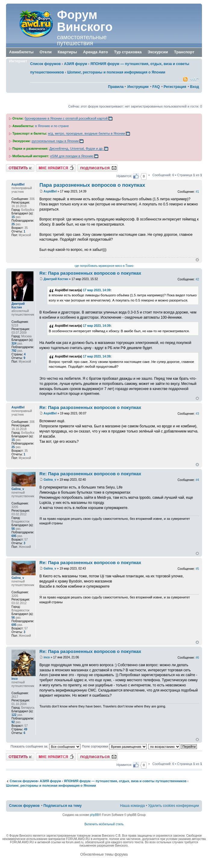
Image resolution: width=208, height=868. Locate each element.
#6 (197, 658)
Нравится (56, 168)
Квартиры (67, 52)
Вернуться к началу (197, 260)
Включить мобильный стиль (104, 824)
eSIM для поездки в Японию (72, 156)
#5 (197, 569)
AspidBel (50, 191)
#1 (197, 192)
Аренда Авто (95, 52)
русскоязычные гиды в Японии (55, 141)
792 (14, 351)
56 (13, 529)
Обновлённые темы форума (104, 854)
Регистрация (175, 87)
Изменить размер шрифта (195, 79)
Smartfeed (185, 79)
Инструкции (138, 87)
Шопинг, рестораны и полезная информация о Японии (116, 72)
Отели (46, 52)
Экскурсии (158, 52)
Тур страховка (128, 52)
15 (13, 217)
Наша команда (132, 806)
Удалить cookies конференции (173, 806)
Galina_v (50, 480)
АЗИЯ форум (76, 64)
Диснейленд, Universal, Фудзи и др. (77, 148)
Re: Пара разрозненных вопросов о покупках (90, 273)
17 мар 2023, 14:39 (97, 290)
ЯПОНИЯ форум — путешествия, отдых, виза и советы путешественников (125, 781)
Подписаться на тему (98, 168)
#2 (197, 279)
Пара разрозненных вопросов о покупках (92, 185)
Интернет (18, 61)
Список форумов (45, 64)
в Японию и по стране (52, 126)
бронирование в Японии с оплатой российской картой (66, 118)
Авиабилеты (21, 52)
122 (14, 715)
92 (13, 722)
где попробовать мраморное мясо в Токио (104, 266)
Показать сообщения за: (46, 746)
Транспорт (184, 52)
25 (13, 224)
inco (47, 657)
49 (25, 729)
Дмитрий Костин (56, 279)
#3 (197, 414)
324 (14, 343)
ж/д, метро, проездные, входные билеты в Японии (87, 133)
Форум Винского (85, 21)
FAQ (156, 87)
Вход (194, 87)
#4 (197, 480)
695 (14, 536)
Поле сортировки (114, 746)
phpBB (94, 815)
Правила (116, 87)
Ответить (20, 168)
